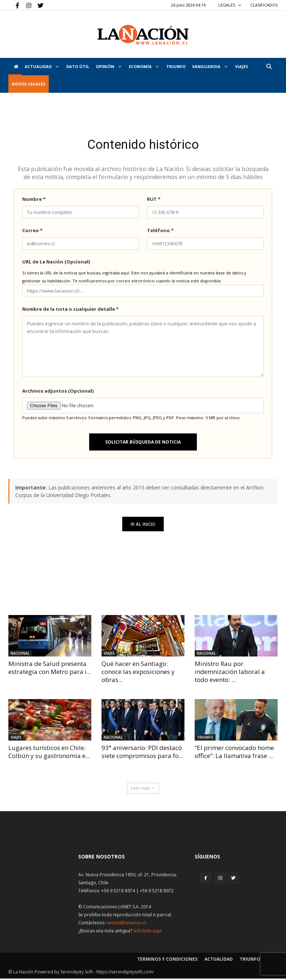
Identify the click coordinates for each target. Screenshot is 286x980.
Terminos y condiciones (167, 961)
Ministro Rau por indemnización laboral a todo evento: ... (230, 673)
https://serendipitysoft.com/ (125, 973)
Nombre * (34, 201)
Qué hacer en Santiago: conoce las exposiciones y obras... (138, 673)
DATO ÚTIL (78, 66)
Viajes (109, 655)
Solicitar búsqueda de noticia (143, 443)
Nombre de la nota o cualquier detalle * (70, 310)
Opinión (108, 66)
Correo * (32, 232)
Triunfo (176, 66)
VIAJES (242, 66)
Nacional (20, 655)
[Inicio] (15, 67)
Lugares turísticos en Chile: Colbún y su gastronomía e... (49, 753)
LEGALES (230, 5)
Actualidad (42, 66)
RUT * (154, 201)
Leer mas (143, 789)
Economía (144, 66)
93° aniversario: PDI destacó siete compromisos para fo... (142, 753)
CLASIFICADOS (264, 5)
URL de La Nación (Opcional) (56, 263)
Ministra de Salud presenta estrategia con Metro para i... (50, 669)
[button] (269, 66)
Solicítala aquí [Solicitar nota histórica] (147, 932)
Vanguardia (210, 66)
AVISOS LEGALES (29, 84)
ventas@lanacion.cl (126, 924)
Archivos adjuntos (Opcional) (58, 392)
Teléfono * (160, 232)
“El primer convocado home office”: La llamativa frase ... (234, 753)
